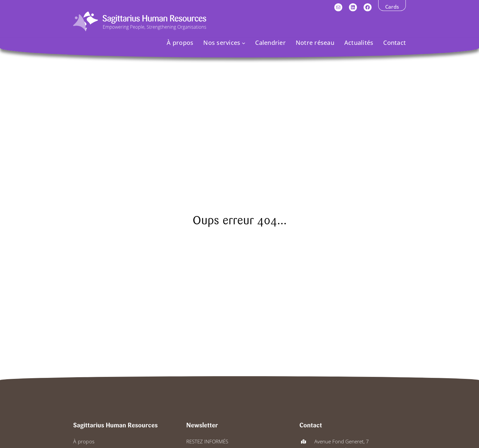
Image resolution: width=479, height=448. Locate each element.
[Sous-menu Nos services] (244, 43)
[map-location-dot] (304, 442)
